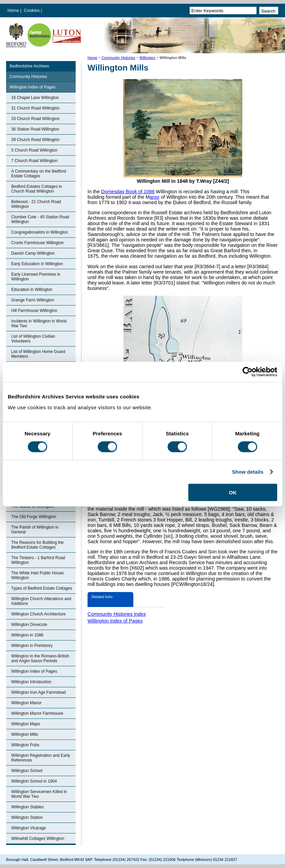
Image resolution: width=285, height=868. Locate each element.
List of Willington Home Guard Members (38, 354)
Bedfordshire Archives (29, 66)
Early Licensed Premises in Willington (36, 277)
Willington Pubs (25, 745)
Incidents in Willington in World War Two (39, 323)
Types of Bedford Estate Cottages (42, 588)
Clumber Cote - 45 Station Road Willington (40, 219)
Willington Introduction (31, 682)
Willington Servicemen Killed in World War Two (39, 794)
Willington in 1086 (27, 635)
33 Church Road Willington (35, 119)
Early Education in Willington (37, 264)
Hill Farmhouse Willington (34, 311)
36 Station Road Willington (35, 129)
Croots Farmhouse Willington (37, 243)
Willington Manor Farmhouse (37, 713)
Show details (248, 472)
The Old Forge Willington (34, 517)
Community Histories (118, 58)
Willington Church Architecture (39, 614)
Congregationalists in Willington (40, 232)
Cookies (33, 10)
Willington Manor (26, 703)
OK (233, 492)
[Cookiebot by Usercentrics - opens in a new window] (248, 372)
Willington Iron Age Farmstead (39, 692)
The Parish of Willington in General (35, 530)
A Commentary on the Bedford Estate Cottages (39, 174)
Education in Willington (32, 290)
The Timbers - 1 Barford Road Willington (38, 560)
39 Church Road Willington (35, 140)
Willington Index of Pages (32, 87)
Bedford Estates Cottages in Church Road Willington (36, 189)
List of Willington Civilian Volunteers (33, 339)
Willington (147, 58)
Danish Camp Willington (33, 253)
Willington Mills (25, 734)
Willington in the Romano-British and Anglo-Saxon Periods (40, 658)
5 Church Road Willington (34, 150)
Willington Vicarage (29, 828)
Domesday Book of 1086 (128, 192)
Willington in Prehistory (32, 646)
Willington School (27, 771)
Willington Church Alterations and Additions (41, 601)
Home (13, 10)
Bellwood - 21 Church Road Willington (36, 204)
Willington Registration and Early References (41, 758)
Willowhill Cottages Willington (38, 839)
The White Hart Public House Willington (37, 575)
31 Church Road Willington (35, 108)
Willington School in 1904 (34, 781)
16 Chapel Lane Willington (35, 98)
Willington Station (27, 817)
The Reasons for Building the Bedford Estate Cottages (37, 545)
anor (155, 197)
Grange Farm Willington (33, 300)
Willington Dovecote (29, 625)
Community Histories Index (117, 614)
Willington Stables (27, 807)
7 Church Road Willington (34, 161)
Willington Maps (26, 724)
